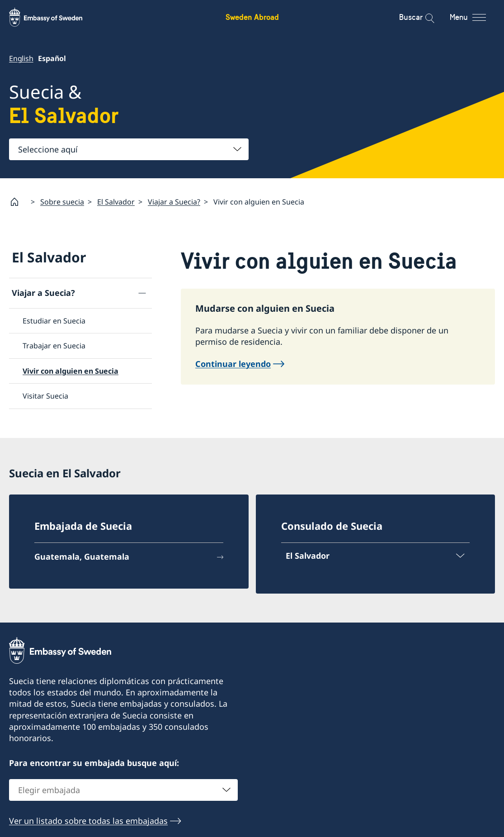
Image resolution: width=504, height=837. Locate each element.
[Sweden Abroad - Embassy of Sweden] (54, 17)
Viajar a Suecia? (174, 202)
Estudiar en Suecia (54, 321)
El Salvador (116, 202)
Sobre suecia (62, 202)
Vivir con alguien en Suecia (71, 371)
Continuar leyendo (233, 364)
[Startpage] (18, 202)
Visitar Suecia (45, 396)
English (21, 58)
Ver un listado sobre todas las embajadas (88, 821)
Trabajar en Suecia (54, 346)
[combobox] (129, 149)
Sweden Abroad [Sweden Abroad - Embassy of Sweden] (252, 17)
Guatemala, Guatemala (82, 556)
